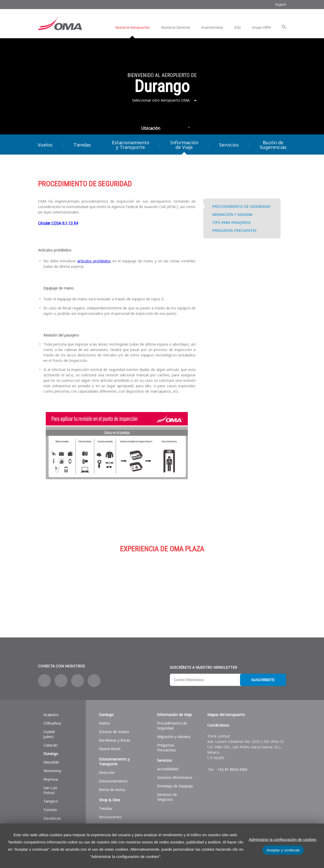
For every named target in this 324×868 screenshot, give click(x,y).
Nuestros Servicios (175, 27)
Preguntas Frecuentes (167, 748)
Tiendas (82, 145)
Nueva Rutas (110, 749)
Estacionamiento (162, 586)
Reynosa (51, 779)
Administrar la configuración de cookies (283, 839)
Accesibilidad (168, 769)
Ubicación (151, 128)
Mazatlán (51, 762)
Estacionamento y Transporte (114, 762)
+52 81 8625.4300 (232, 769)
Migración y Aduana (174, 737)
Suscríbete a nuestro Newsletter (203, 667)
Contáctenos (218, 725)
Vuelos (45, 145)
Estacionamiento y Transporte (131, 145)
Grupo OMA (261, 27)
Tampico (51, 801)
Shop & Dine (110, 800)
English (281, 5)
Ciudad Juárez (49, 734)
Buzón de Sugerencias (273, 145)
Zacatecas (52, 818)
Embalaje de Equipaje (175, 786)
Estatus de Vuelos (114, 732)
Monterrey (52, 771)
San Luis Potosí (50, 790)
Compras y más (79, 586)
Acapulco (51, 715)
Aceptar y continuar (283, 850)
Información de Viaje (184, 145)
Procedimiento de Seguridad (172, 726)
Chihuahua (52, 723)
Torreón (50, 810)
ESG (237, 27)
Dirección (107, 772)
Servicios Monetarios (175, 777)
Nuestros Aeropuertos (132, 27)
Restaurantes (110, 817)
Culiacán (50, 745)
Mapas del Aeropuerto (226, 715)
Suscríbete (263, 680)
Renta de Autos (112, 790)
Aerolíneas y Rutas (115, 740)
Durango (51, 754)
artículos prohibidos (94, 261)
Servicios (229, 145)
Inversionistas (212, 27)
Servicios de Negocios (167, 797)
